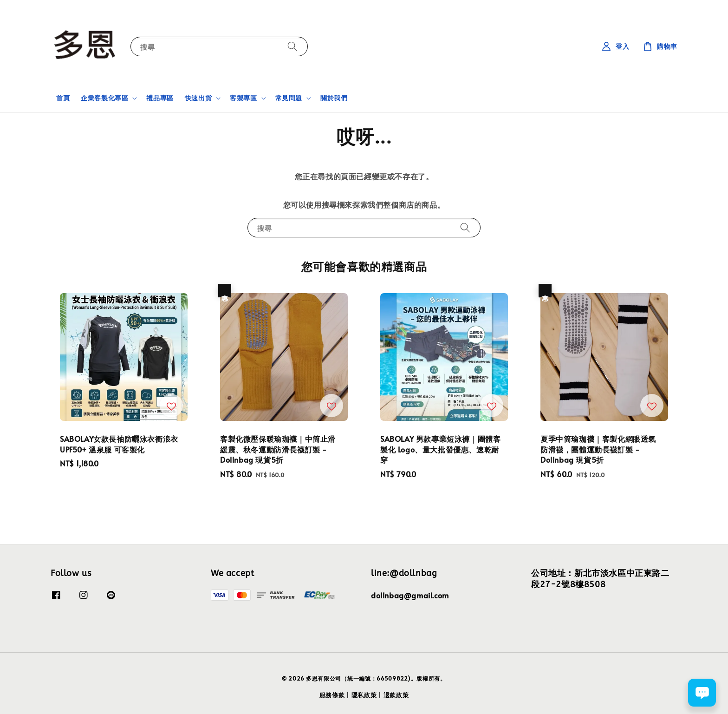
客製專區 (243, 98)
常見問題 (289, 98)
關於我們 (334, 98)
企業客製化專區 (104, 98)
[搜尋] (292, 46)
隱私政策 (364, 695)
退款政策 (396, 695)
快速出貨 (198, 98)
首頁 (63, 98)
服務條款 (332, 695)
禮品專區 (160, 98)
